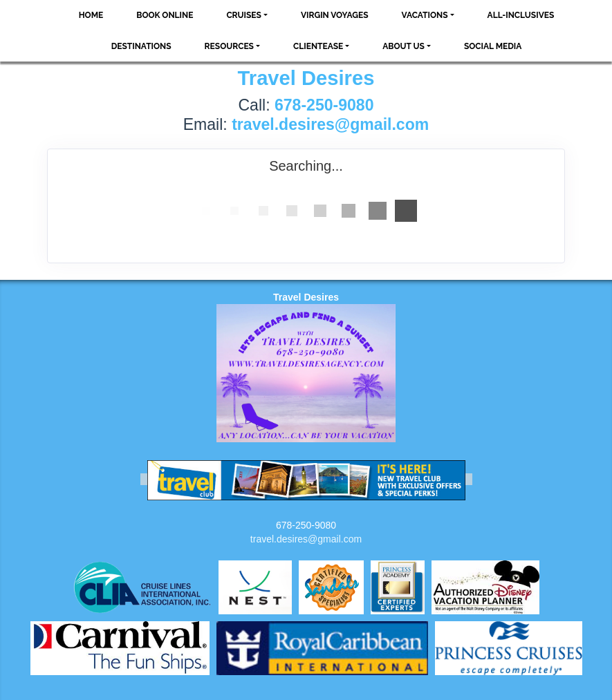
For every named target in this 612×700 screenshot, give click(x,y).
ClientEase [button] (318, 46)
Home (91, 15)
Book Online (165, 15)
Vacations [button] (425, 15)
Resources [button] (229, 46)
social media (493, 46)
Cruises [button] (244, 15)
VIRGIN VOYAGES (335, 15)
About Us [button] (404, 46)
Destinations (141, 46)
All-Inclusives (521, 15)
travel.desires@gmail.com (306, 539)
